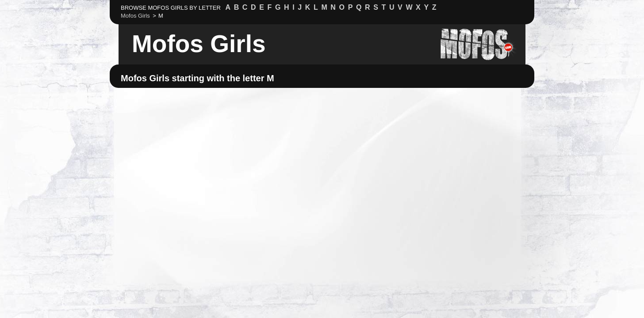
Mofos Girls (199, 44)
